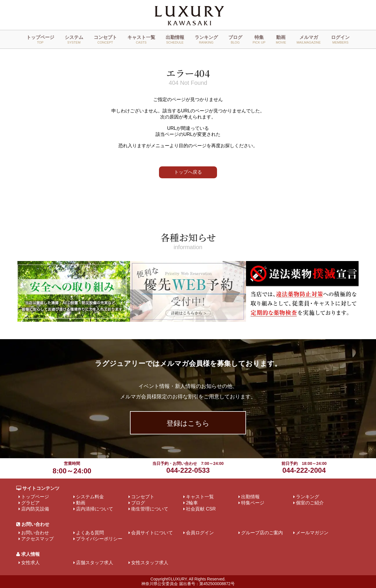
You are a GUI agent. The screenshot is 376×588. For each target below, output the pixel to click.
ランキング (206, 39)
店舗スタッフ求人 (95, 563)
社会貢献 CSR (201, 509)
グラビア (30, 503)
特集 (259, 39)
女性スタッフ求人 (150, 563)
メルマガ (309, 39)
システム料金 (90, 497)
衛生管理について (150, 509)
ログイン (340, 39)
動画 (281, 39)
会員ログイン (200, 533)
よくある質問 (90, 533)
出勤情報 (175, 39)
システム (74, 39)
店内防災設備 (35, 509)
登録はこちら (188, 423)
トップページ (40, 39)
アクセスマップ (37, 539)
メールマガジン (312, 533)
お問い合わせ (35, 533)
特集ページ (253, 503)
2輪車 (192, 503)
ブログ (235, 39)
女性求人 (30, 563)
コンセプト (105, 39)
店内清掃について (95, 509)
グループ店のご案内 (262, 533)
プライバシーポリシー (99, 539)
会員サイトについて (152, 533)
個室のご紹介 (310, 503)
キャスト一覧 (141, 39)
